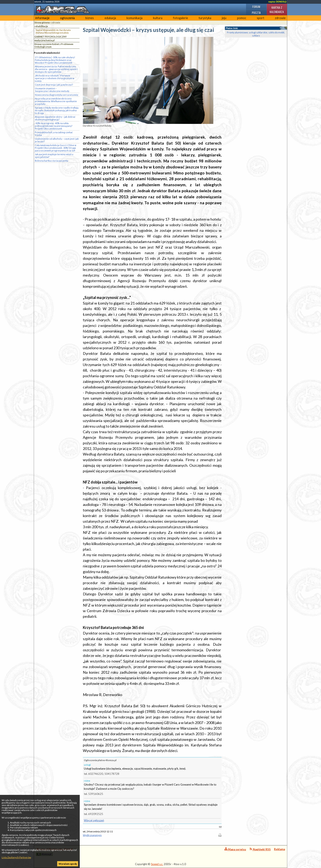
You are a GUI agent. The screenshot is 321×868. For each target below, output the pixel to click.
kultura (158, 18)
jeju (224, 18)
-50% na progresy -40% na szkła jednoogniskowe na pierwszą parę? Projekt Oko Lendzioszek (54, 126)
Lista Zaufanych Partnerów (16, 857)
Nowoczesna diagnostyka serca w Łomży (57, 95)
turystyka (205, 18)
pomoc (242, 18)
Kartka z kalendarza (277, 10)
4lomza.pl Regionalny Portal (54, 852)
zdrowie (280, 18)
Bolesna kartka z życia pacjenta (51, 161)
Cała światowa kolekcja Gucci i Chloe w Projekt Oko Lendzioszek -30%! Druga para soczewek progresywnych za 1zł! (56, 148)
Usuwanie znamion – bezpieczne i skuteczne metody (52, 90)
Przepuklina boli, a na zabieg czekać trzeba (54, 134)
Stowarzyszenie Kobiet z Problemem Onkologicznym (54, 45)
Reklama (279, 849)
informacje (42, 18)
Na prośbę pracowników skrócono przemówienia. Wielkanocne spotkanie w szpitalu (56, 101)
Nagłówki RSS (260, 849)
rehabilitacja (41, 26)
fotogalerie (180, 18)
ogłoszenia (67, 18)
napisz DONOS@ (278, 2)
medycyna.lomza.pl (45, 40)
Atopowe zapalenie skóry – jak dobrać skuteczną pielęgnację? (55, 118)
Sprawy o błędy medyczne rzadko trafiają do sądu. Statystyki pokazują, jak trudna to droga (57, 110)
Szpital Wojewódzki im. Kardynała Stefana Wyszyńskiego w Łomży (53, 31)
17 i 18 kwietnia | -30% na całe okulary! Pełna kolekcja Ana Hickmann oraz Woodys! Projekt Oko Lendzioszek (55, 60)
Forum (256, 7)
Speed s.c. (157, 864)
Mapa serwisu (235, 849)
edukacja (110, 18)
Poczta (256, 13)
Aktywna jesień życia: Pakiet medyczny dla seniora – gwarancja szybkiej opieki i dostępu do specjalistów (56, 69)
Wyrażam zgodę (68, 864)
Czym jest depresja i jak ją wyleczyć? (54, 85)
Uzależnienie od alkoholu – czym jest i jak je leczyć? (57, 140)
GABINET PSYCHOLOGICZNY (51, 37)
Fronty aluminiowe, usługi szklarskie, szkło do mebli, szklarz (256, 34)
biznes (90, 18)
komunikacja (135, 18)
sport (261, 18)
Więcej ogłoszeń (94, 820)
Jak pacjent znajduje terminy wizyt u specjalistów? (54, 156)
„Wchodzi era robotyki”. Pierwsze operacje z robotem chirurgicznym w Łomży (54, 78)
